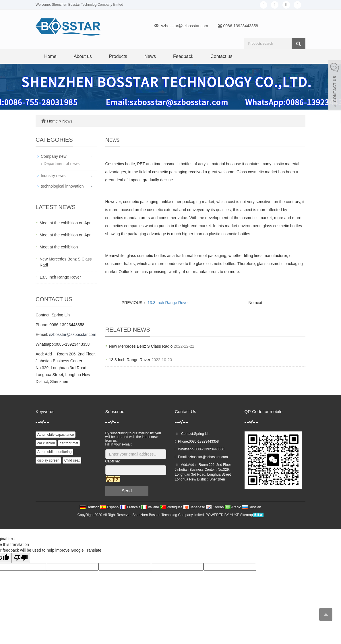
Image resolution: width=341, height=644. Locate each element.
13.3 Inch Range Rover (168, 303)
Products (118, 56)
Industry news (53, 176)
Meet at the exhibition (59, 247)
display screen (48, 460)
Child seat (72, 460)
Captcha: (113, 461)
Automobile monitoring (54, 452)
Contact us (221, 56)
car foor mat (69, 443)
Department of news (62, 164)
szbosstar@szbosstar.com (185, 26)
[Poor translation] (21, 558)
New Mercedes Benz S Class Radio (141, 346)
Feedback (183, 56)
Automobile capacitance (56, 435)
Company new (54, 156)
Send (127, 491)
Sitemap (247, 515)
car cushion (46, 443)
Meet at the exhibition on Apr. (66, 223)
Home (50, 56)
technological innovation (62, 186)
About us (83, 56)
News (150, 56)
